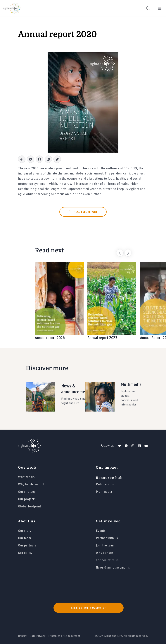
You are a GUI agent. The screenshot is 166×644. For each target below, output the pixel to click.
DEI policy (25, 553)
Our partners (27, 546)
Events (101, 531)
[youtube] (146, 446)
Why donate (104, 553)
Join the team (105, 546)
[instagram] (133, 446)
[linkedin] (139, 446)
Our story (25, 531)
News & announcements (113, 568)
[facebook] (126, 446)
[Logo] (30, 446)
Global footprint (30, 507)
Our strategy (27, 492)
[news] (83, 608)
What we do (26, 477)
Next (126, 251)
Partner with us (107, 538)
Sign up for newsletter (89, 608)
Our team (25, 538)
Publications (105, 484)
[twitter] (120, 446)
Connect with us (107, 560)
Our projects (27, 499)
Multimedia (104, 492)
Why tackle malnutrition (35, 484)
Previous (118, 251)
